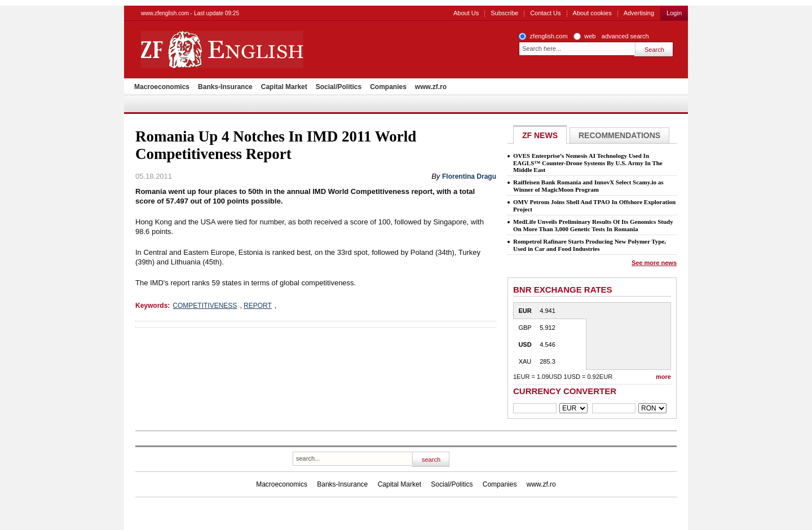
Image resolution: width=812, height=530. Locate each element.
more (663, 377)
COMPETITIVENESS (205, 306)
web (590, 36)
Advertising (639, 13)
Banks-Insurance (225, 87)
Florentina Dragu (469, 176)
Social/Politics (339, 87)
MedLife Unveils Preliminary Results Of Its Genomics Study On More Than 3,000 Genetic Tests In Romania (593, 225)
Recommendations (619, 135)
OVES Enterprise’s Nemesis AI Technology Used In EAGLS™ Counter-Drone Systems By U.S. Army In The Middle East (588, 163)
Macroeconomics (162, 87)
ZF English (262, 50)
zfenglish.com (548, 36)
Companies (388, 87)
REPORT (258, 306)
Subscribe (504, 13)
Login (674, 13)
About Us (466, 13)
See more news (654, 263)
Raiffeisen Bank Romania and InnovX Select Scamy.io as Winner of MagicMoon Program (588, 186)
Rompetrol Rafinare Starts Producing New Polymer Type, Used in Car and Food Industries (590, 245)
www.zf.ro (431, 87)
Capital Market (284, 87)
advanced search (625, 36)
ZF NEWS (540, 135)
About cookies (592, 13)
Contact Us (545, 13)
